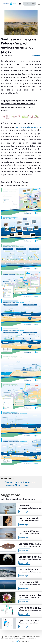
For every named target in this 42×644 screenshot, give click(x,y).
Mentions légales (7, 636)
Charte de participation (17, 638)
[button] (20, 4)
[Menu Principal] (39, 4)
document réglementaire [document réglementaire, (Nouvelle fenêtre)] (28, 127)
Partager (36, 56)
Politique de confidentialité (23, 636)
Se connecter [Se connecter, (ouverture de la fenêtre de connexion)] (30, 4)
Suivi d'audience (31, 638)
